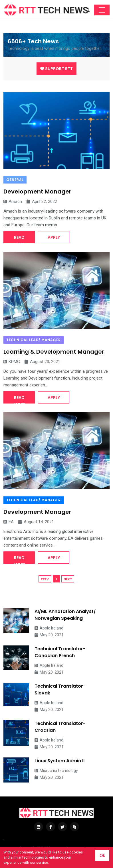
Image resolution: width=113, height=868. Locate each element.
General (15, 180)
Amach (13, 201)
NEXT (68, 579)
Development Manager (37, 191)
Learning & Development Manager (54, 352)
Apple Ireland (49, 628)
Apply (54, 237)
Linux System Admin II (59, 761)
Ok (102, 855)
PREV (45, 579)
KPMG (12, 362)
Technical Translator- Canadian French (60, 652)
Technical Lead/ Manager (34, 340)
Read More (19, 239)
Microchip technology (56, 771)
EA (9, 522)
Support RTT (56, 69)
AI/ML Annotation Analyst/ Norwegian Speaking (65, 615)
